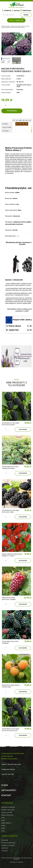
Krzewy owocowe (7, 815)
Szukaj (26, 15)
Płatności (5, 848)
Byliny (3, 828)
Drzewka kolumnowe (8, 807)
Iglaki (3, 820)
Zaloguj (16, 10)
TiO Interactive (19, 862)
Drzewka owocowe (8, 810)
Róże (3, 818)
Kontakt (6, 795)
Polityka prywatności (8, 843)
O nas (5, 785)
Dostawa (4, 851)
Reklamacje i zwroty (8, 845)
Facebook (6, 10)
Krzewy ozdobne (7, 812)
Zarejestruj (26, 10)
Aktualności (9, 790)
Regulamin (5, 840)
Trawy (3, 826)
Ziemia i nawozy (6, 823)
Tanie (19, 4)
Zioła (3, 831)
